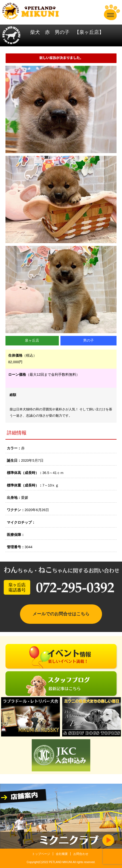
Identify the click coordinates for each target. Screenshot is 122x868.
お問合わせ (81, 854)
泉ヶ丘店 (32, 340)
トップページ (41, 854)
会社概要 (62, 854)
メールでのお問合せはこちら (61, 614)
